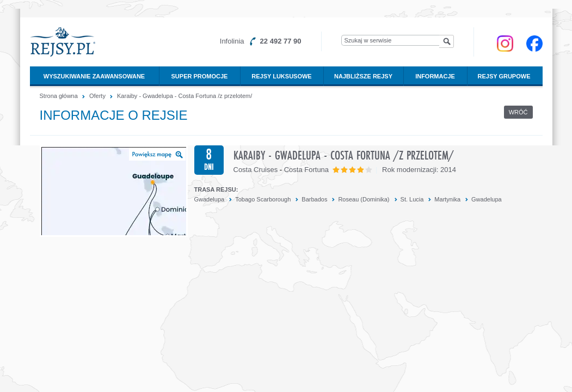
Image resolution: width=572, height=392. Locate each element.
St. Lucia (412, 199)
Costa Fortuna (306, 170)
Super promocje (200, 76)
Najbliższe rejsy (363, 76)
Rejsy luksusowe (281, 76)
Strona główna (59, 96)
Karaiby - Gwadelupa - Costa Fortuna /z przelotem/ (184, 96)
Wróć (518, 112)
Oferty (97, 96)
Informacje (435, 76)
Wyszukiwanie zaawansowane (94, 76)
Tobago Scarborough (263, 199)
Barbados (314, 199)
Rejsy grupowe (504, 76)
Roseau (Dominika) (364, 199)
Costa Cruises (256, 170)
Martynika (447, 199)
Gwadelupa (210, 199)
